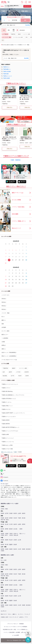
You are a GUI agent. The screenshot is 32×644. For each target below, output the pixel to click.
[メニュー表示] (30, 2)
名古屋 (15, 529)
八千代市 (18, 372)
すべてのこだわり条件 (18, 37)
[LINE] (16, 470)
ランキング (27, 614)
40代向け (4, 306)
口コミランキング (14, 617)
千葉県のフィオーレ (7, 402)
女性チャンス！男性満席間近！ (9, 352)
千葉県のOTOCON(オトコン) (9, 399)
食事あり (4, 345)
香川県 (7, 545)
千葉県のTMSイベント (7, 406)
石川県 (11, 524)
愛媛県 (11, 545)
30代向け (4, 302)
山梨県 (19, 524)
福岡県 (2, 549)
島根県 (7, 540)
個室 (3, 324)
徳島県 (2, 545)
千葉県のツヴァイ (6, 388)
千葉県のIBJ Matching (7, 391)
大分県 (19, 549)
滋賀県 (2, 534)
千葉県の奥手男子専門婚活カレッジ (10, 427)
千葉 (8, 2)
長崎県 (11, 549)
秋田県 (15, 513)
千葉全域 (5, 34)
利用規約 (22, 624)
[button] (22, 2)
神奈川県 (3, 520)
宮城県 (11, 513)
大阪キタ (16, 534)
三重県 (21, 529)
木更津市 (27, 372)
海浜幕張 (5, 376)
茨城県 (2, 518)
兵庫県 (2, 535)
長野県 (24, 524)
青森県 (2, 513)
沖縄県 (2, 551)
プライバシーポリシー (13, 624)
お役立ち (21, 617)
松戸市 (13, 376)
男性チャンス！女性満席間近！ (9, 356)
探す (25, 20)
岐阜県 (2, 529)
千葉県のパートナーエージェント (10, 384)
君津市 (27, 376)
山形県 (19, 513)
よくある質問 (16, 635)
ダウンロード (27, 6)
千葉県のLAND (5, 434)
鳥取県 (2, 540)
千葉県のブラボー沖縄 (7, 449)
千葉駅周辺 (13, 34)
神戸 (6, 535)
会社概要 (18, 632)
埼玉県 (15, 518)
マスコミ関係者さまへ (23, 629)
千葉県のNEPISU (6, 424)
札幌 (6, 509)
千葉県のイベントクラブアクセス (10, 431)
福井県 (15, 524)
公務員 (3, 342)
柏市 (4, 372)
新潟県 (2, 524)
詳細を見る (10, 107)
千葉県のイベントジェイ (8, 438)
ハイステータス (5, 295)
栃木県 (7, 518)
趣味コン (4, 320)
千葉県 (12, 160)
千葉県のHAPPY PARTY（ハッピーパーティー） (13, 413)
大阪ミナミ (22, 534)
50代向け (4, 309)
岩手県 (7, 513)
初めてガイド (4, 614)
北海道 (2, 509)
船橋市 (19, 34)
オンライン (21, 614)
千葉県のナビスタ (6, 409)
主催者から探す (5, 617)
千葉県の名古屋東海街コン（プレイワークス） (13, 395)
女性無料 (4, 327)
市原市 (20, 376)
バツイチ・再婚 (7, 37)
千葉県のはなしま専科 (7, 445)
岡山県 (11, 540)
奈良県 (11, 535)
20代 (27, 37)
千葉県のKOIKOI (6, 420)
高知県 (15, 545)
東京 (3, 40)
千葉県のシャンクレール (8, 442)
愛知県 (11, 529)
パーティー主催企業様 (9, 632)
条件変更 (28, 25)
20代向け (4, 299)
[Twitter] (16, 474)
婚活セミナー (5, 335)
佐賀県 (7, 549)
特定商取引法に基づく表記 (10, 629)
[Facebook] (16, 481)
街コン (3, 317)
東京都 (24, 518)
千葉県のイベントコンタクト (9, 417)
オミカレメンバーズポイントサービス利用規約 (16, 627)
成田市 (10, 372)
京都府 (7, 534)
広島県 (15, 540)
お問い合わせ (24, 632)
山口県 (19, 540)
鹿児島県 (28, 549)
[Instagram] (16, 477)
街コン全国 (4, 560)
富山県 (7, 524)
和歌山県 (16, 535)
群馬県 (11, 518)
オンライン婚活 (27, 34)
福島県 (24, 513)
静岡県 (7, 529)
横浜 (7, 520)
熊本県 (15, 549)
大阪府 (11, 534)
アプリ (26, 617)
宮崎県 (24, 549)
